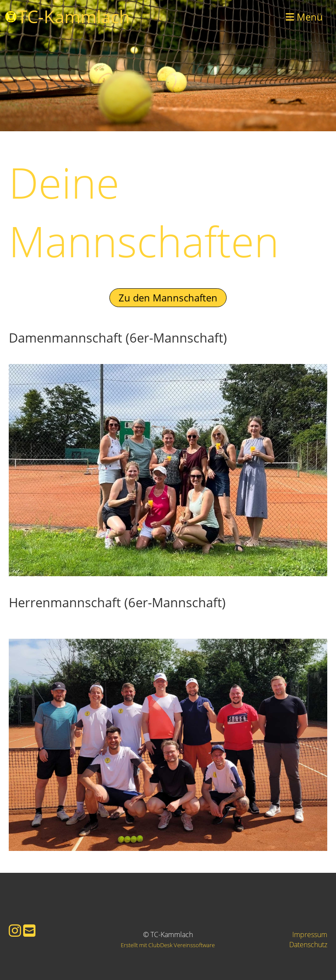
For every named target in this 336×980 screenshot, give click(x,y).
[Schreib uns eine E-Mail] (29, 930)
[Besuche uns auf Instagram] (15, 930)
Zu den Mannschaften (168, 297)
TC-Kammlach (74, 16)
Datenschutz (308, 945)
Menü (304, 17)
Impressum (310, 934)
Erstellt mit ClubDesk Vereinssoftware (168, 945)
